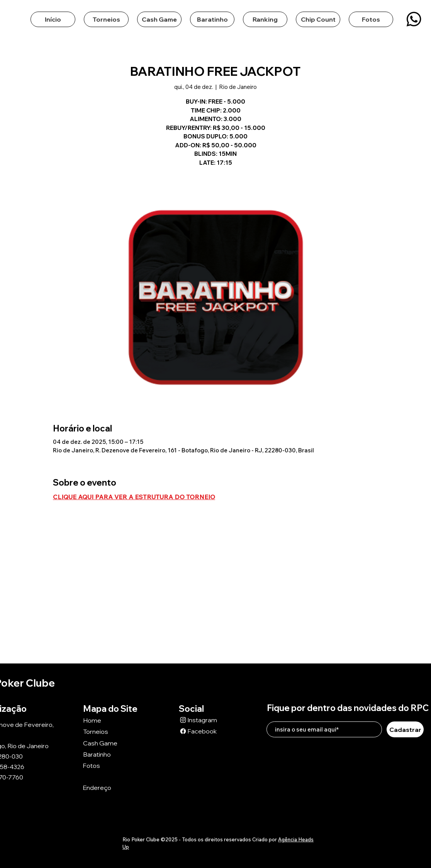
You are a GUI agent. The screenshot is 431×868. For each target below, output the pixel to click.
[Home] (110, 720)
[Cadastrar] (405, 729)
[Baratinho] (110, 754)
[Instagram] (206, 720)
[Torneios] (110, 731)
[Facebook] (206, 731)
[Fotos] (110, 765)
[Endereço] (110, 788)
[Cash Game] (110, 743)
